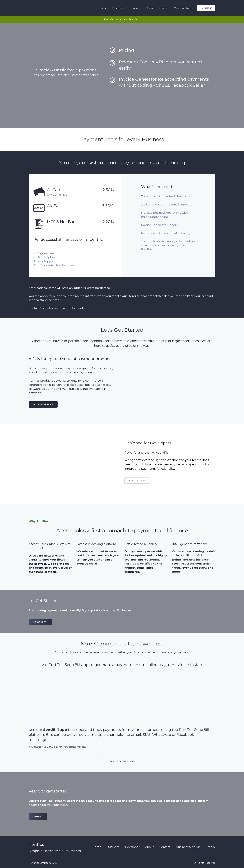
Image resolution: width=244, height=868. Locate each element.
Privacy (211, 847)
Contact (164, 8)
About (150, 8)
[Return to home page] (41, 8)
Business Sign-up (188, 847)
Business (117, 8)
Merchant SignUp (184, 8)
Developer (135, 8)
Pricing (126, 50)
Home (103, 8)
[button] (206, 8)
